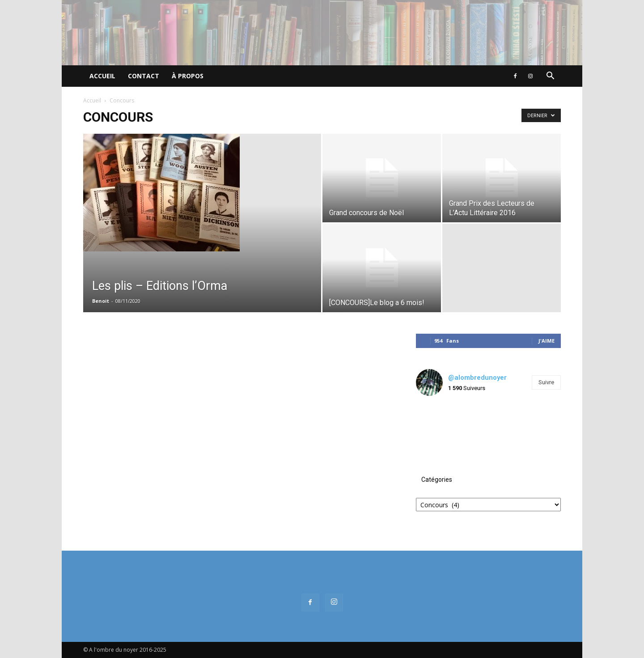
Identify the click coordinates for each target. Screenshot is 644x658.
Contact (144, 76)
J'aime (547, 341)
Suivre (546, 382)
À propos (188, 76)
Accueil (102, 76)
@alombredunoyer (477, 378)
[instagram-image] (440, 427)
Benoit (101, 301)
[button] (550, 77)
